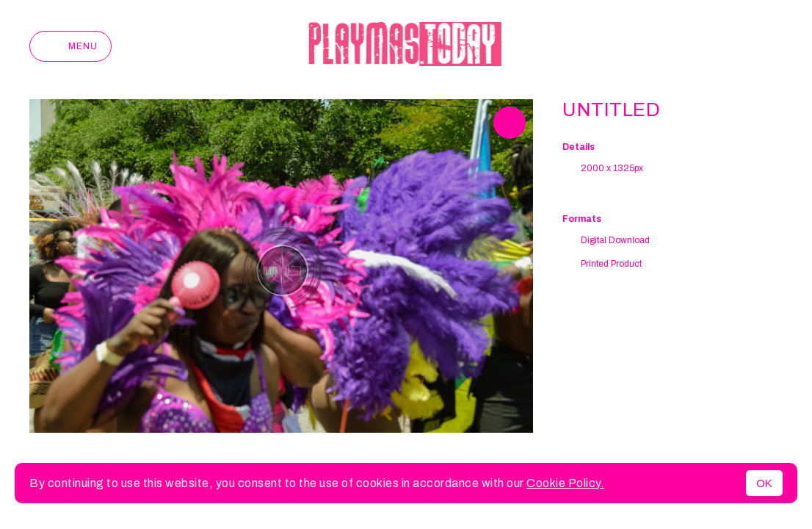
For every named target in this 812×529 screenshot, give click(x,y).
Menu (70, 46)
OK (764, 483)
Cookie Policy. (565, 483)
